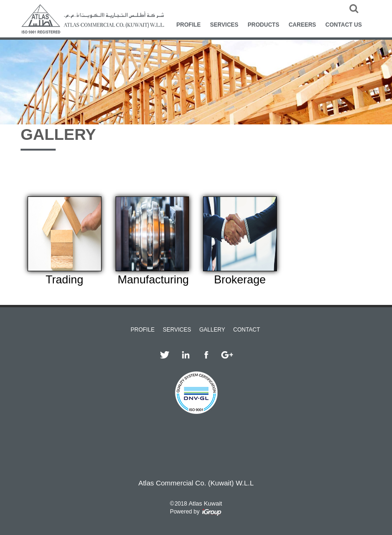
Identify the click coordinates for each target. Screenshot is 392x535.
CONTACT (247, 330)
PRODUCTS (264, 25)
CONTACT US (344, 25)
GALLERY (212, 330)
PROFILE (189, 25)
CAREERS (302, 25)
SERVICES (224, 25)
